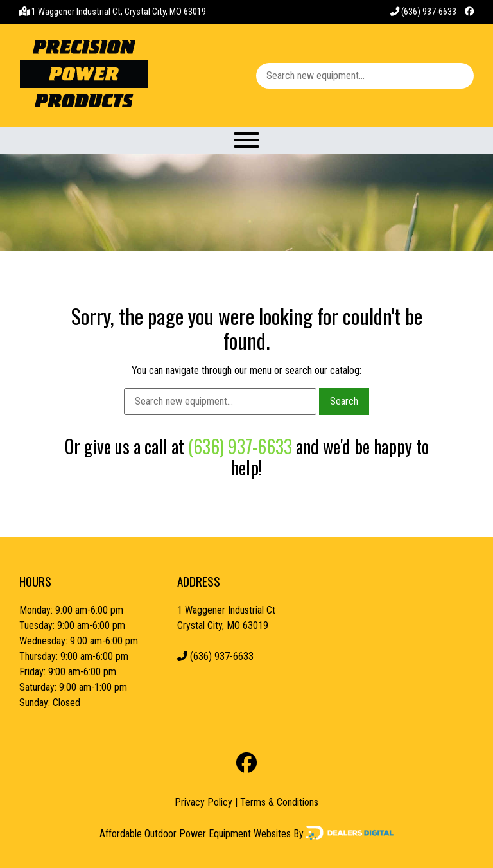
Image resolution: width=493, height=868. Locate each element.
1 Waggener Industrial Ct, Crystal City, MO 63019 (119, 12)
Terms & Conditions (279, 802)
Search (344, 401)
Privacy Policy (203, 802)
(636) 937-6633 (423, 12)
